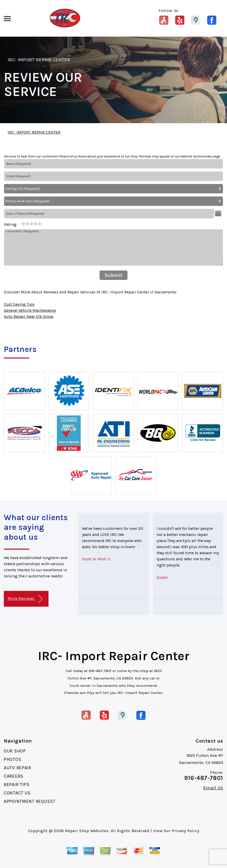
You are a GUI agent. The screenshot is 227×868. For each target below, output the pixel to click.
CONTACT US (17, 793)
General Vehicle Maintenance (30, 310)
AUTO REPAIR (18, 768)
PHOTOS (12, 759)
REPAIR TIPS (17, 785)
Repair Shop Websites (87, 831)
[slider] (31, 224)
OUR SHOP (15, 751)
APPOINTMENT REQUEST (30, 801)
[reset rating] (19, 223)
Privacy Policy (185, 831)
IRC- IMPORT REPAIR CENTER (39, 60)
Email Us (213, 788)
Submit (113, 275)
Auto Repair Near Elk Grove (29, 316)
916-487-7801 (100, 671)
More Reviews (25, 599)
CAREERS (14, 776)
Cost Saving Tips (19, 304)
